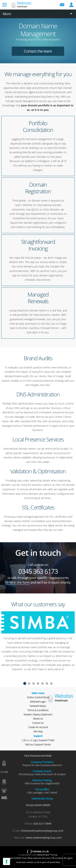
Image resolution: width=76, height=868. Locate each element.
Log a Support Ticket (43, 740)
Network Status (38, 706)
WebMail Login (38, 702)
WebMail (62, 5)
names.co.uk (38, 852)
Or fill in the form (17, 582)
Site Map (38, 731)
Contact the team (38, 51)
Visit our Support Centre (38, 744)
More (7, 14)
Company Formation (42, 763)
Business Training (42, 782)
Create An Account (38, 727)
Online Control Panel (38, 697)
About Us (38, 719)
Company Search (42, 772)
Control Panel (71, 5)
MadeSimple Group (42, 798)
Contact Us (38, 723)
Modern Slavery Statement (38, 714)
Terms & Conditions (38, 710)
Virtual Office (42, 791)
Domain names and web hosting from (26, 7)
